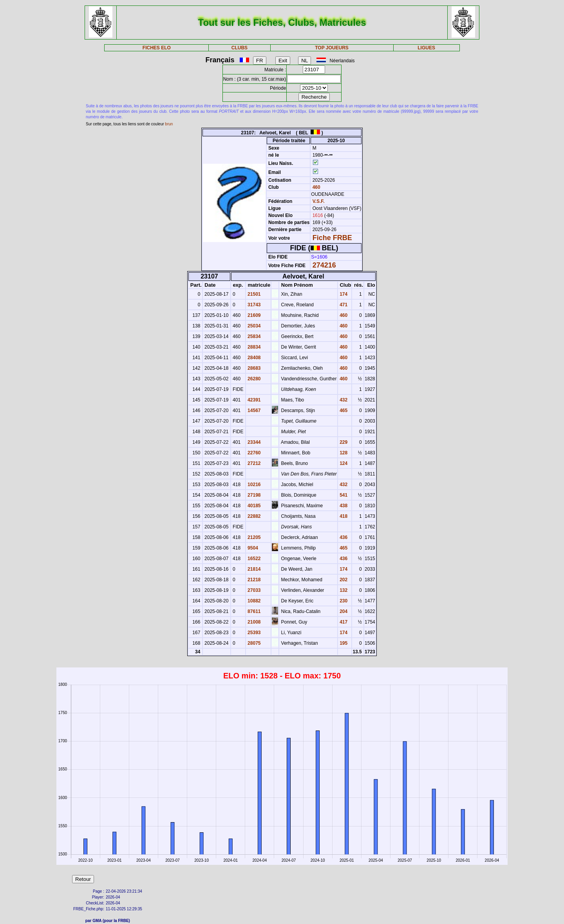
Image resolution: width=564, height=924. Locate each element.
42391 (254, 400)
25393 (254, 633)
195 (343, 643)
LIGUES (426, 48)
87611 (254, 611)
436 (343, 537)
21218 (254, 580)
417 (343, 622)
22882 (254, 516)
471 (343, 305)
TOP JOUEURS (332, 48)
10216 (254, 485)
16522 (254, 559)
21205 (254, 537)
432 (343, 400)
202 (343, 580)
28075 (254, 643)
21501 (254, 294)
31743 (254, 305)
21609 (254, 315)
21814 (254, 569)
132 (343, 590)
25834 (254, 336)
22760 (254, 453)
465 (343, 410)
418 (343, 516)
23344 (254, 442)
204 (343, 611)
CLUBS (240, 48)
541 (343, 495)
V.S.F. (319, 201)
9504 (252, 548)
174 (343, 294)
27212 (254, 463)
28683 (254, 368)
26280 (254, 379)
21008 (254, 622)
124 (343, 463)
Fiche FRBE (332, 238)
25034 (254, 326)
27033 (254, 590)
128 (343, 453)
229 (343, 442)
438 (343, 506)
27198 (254, 495)
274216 (324, 265)
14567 (254, 410)
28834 (254, 347)
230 (343, 601)
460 (315, 187)
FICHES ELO (157, 48)
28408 (254, 358)
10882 (254, 601)
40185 (254, 506)
